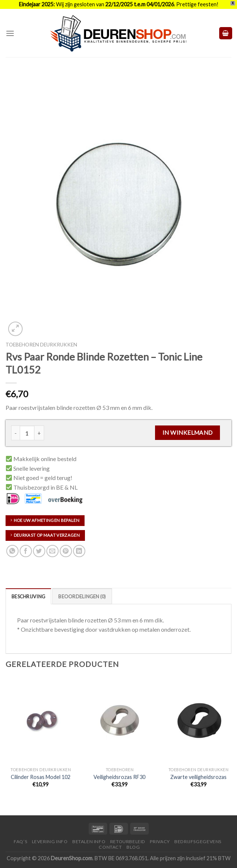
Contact (110, 847)
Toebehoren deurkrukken (41, 345)
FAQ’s (20, 841)
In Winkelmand (188, 433)
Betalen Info (89, 841)
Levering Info (50, 841)
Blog (133, 847)
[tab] (28, 596)
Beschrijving (28, 596)
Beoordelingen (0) (82, 596)
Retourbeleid (128, 841)
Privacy (160, 841)
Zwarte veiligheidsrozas (198, 777)
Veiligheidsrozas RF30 (119, 777)
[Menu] (10, 33)
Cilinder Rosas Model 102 (41, 777)
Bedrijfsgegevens (198, 841)
